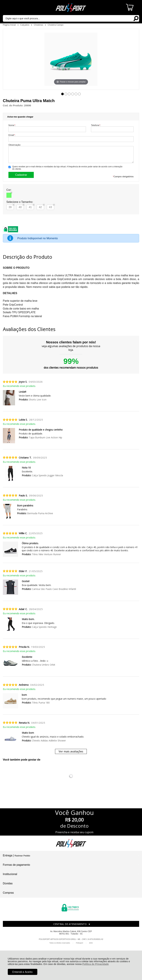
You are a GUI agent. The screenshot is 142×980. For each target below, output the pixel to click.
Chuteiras (39, 25)
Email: (12, 135)
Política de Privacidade (95, 964)
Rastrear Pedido (22, 856)
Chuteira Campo (55, 25)
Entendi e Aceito (22, 972)
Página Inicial (10, 25)
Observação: (15, 145)
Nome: (12, 125)
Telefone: (96, 125)
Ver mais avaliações (71, 751)
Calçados (25, 25)
